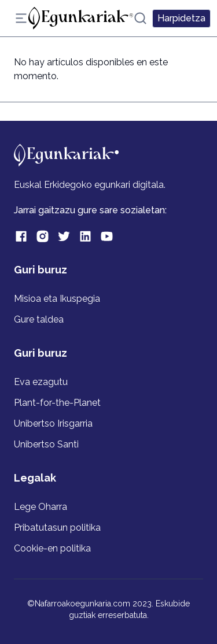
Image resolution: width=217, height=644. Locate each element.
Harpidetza (181, 18)
